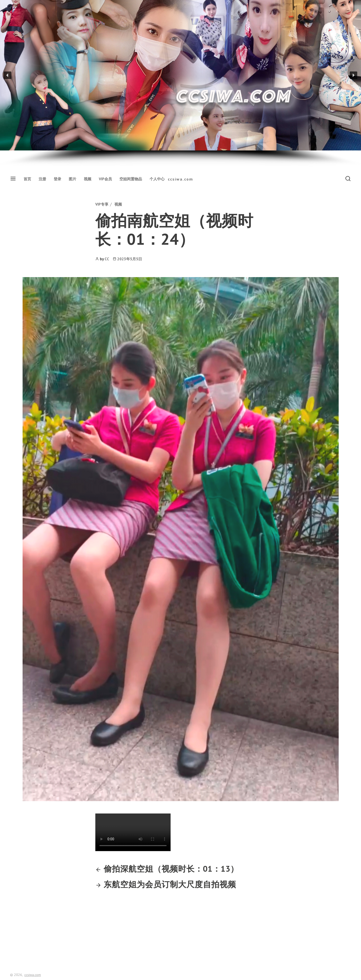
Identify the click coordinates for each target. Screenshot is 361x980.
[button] (8, 75)
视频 (88, 179)
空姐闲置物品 (131, 179)
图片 (73, 179)
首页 (27, 179)
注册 (42, 179)
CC (107, 259)
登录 (57, 179)
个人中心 (157, 179)
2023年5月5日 (130, 259)
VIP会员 (105, 179)
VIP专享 (102, 204)
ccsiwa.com (180, 179)
